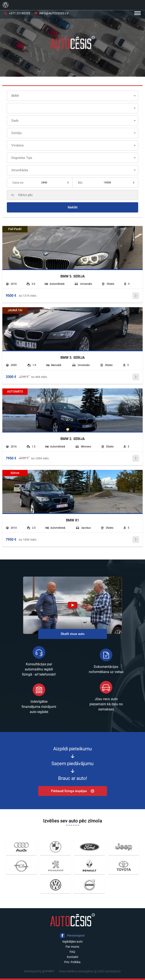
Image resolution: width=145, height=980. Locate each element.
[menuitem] (6, 5)
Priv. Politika (72, 962)
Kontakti (72, 957)
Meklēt (73, 207)
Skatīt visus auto (73, 634)
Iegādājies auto (72, 942)
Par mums (72, 947)
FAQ (72, 952)
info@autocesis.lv (54, 13)
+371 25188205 (20, 13)
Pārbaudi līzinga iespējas (73, 791)
